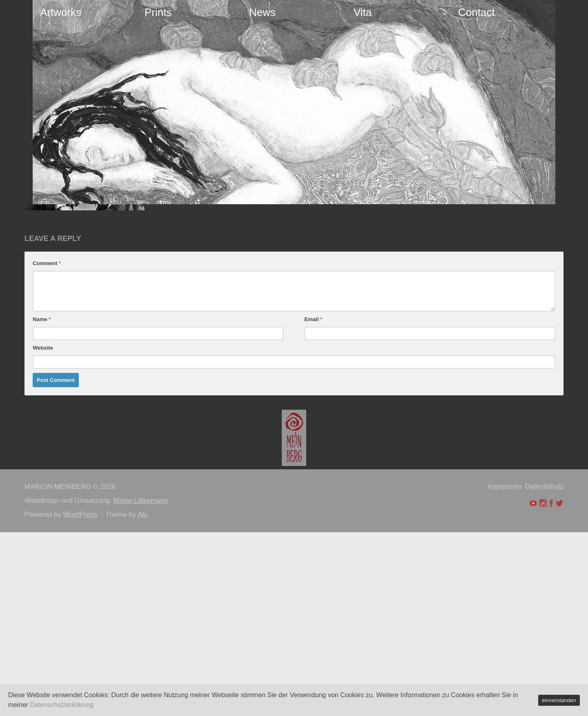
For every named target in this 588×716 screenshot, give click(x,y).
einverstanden (559, 700)
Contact (477, 12)
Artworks (61, 12)
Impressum (505, 670)
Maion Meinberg (61, 291)
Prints (158, 12)
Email (314, 503)
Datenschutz (545, 670)
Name (42, 503)
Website (43, 532)
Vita (363, 12)
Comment (47, 447)
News (262, 12)
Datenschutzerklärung (62, 705)
